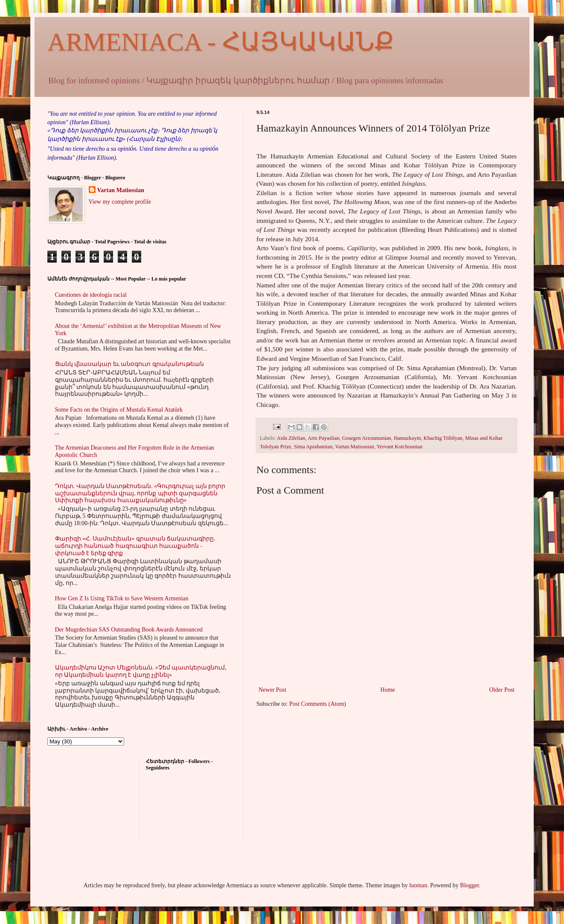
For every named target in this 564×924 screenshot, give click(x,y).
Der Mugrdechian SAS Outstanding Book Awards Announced (129, 630)
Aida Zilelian (291, 438)
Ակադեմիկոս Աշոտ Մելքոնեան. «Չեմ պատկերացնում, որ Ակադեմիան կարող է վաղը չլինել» (141, 671)
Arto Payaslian (324, 438)
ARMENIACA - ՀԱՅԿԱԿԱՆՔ (221, 42)
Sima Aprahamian (313, 447)
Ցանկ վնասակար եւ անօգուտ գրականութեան (129, 364)
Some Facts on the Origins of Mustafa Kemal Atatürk (119, 410)
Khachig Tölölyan (443, 438)
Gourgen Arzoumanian (367, 438)
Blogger (469, 885)
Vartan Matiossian (355, 447)
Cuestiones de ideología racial (91, 295)
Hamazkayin (407, 438)
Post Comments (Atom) (318, 704)
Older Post (502, 690)
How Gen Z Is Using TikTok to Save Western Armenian (122, 598)
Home (388, 690)
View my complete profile (120, 202)
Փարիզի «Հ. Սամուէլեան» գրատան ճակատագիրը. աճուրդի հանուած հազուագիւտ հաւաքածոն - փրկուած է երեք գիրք (135, 546)
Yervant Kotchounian (400, 447)
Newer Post (272, 690)
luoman (418, 885)
